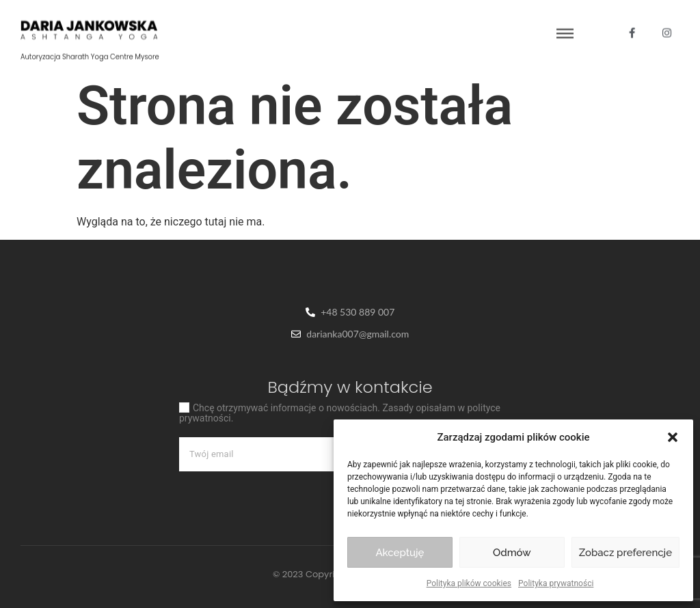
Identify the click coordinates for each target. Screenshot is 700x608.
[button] (673, 437)
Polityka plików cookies (469, 583)
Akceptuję (400, 553)
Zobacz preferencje (625, 553)
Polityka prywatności (556, 583)
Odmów (512, 553)
